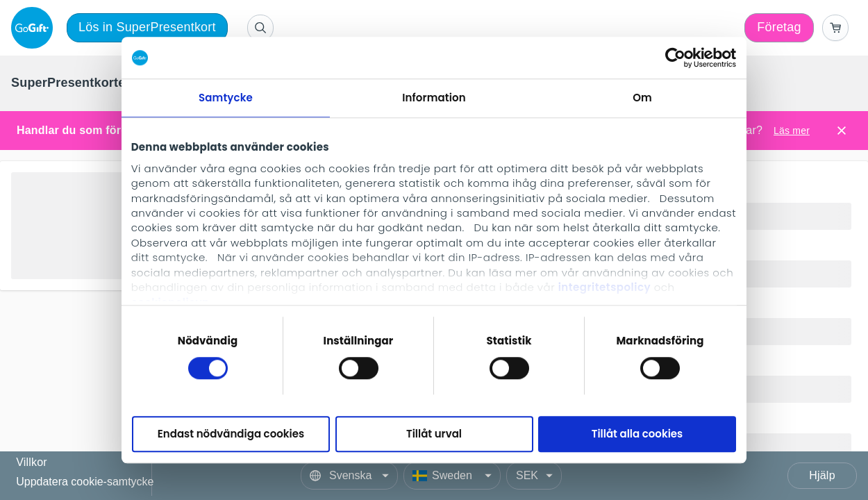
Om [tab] (642, 98)
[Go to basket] (835, 28)
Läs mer (792, 131)
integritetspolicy (604, 287)
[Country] (452, 476)
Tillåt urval (434, 434)
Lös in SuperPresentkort (147, 27)
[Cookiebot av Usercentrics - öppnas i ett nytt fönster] (675, 58)
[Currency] (534, 476)
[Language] (349, 476)
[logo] (35, 28)
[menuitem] (70, 83)
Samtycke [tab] (226, 98)
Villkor (32, 463)
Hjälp (822, 475)
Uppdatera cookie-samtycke (85, 482)
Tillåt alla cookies (637, 434)
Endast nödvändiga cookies (231, 434)
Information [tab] (434, 98)
